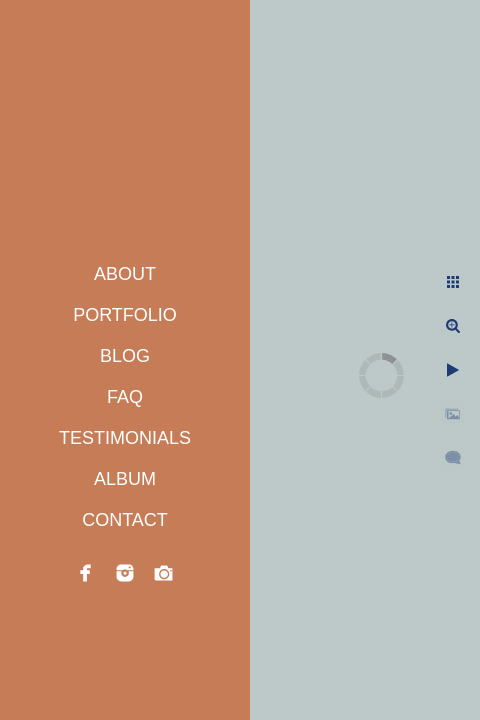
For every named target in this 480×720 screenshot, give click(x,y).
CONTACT (125, 520)
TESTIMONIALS (125, 438)
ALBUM (125, 479)
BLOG (125, 356)
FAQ (125, 397)
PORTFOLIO (125, 315)
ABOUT (125, 274)
